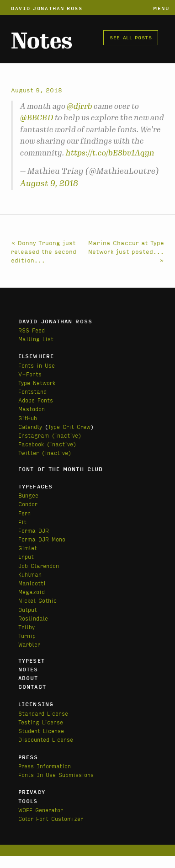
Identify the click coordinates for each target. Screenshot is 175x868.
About (28, 678)
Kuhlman (30, 574)
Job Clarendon (39, 565)
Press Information (45, 766)
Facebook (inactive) (47, 444)
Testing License (41, 722)
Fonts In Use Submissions (56, 774)
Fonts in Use (37, 365)
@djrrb (80, 106)
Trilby (27, 627)
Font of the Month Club (61, 469)
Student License (41, 731)
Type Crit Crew (69, 426)
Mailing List (36, 339)
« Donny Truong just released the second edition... (44, 251)
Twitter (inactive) (45, 453)
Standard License (43, 713)
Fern (24, 513)
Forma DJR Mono (42, 539)
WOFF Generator (41, 810)
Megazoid (32, 592)
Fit (22, 522)
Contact (32, 686)
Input (26, 556)
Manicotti (32, 583)
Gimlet (28, 548)
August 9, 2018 (49, 183)
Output (28, 609)
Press (28, 757)
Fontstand (32, 391)
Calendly (30, 426)
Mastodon (32, 409)
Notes (42, 41)
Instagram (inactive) (50, 435)
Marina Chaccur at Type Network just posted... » (126, 251)
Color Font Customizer (51, 818)
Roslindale (33, 618)
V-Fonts (30, 374)
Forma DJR (34, 530)
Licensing (36, 704)
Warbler (29, 644)
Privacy (32, 792)
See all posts (131, 37)
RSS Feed (32, 330)
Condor (28, 504)
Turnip (27, 635)
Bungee (28, 495)
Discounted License (46, 739)
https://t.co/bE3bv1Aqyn (110, 153)
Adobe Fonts (36, 400)
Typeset (32, 660)
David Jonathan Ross (47, 8)
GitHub (28, 418)
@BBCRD (37, 118)
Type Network (37, 383)
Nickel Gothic (37, 600)
